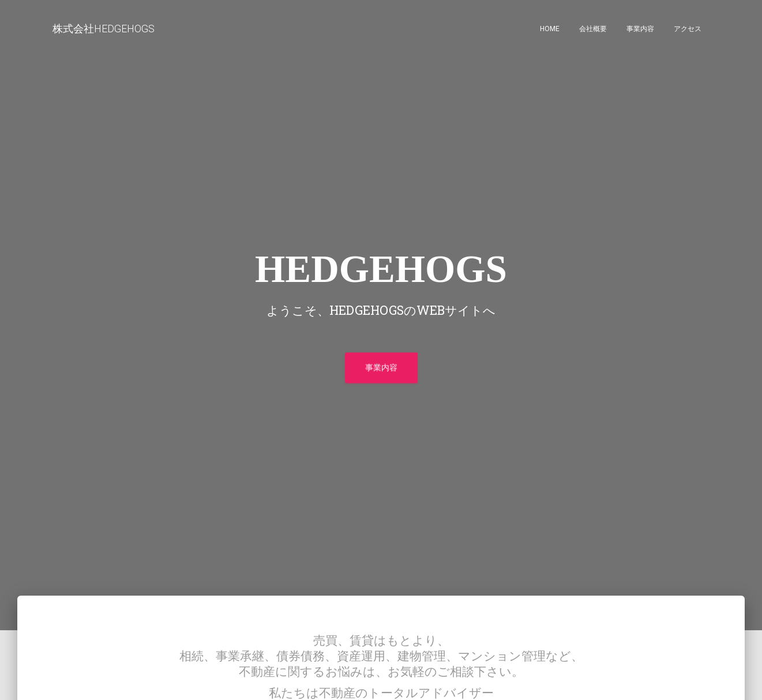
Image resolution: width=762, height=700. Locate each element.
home (550, 29)
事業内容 (640, 29)
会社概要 (593, 29)
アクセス (688, 29)
